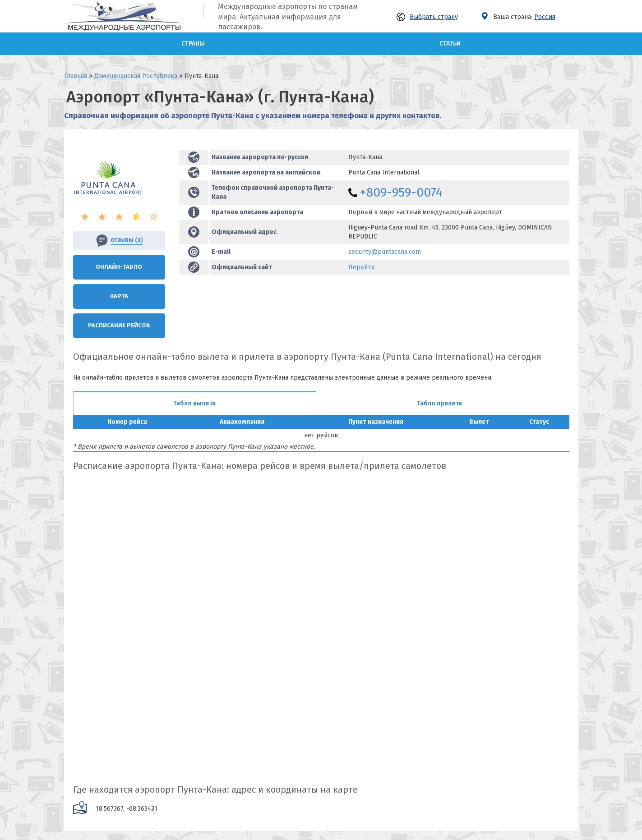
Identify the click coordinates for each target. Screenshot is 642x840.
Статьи (450, 44)
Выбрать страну (427, 17)
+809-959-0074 (401, 192)
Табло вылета (194, 403)
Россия (545, 17)
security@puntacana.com (385, 252)
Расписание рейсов (119, 325)
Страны (193, 44)
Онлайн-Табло (119, 267)
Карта (119, 296)
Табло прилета (439, 403)
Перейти (361, 267)
